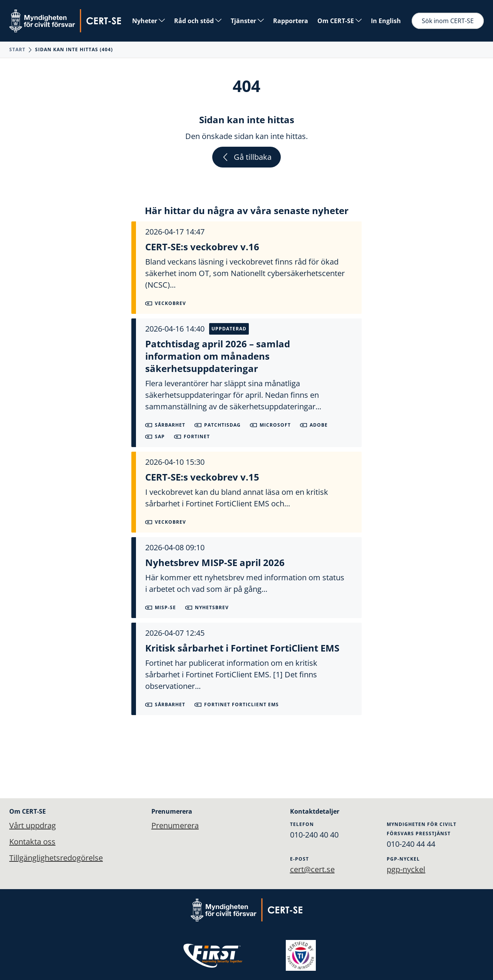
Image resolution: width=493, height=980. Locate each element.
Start (17, 49)
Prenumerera (175, 825)
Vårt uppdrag (33, 825)
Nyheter (148, 21)
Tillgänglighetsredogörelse (56, 858)
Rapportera (291, 21)
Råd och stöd (198, 21)
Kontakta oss (32, 842)
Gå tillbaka (246, 157)
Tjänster (247, 21)
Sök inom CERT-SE (448, 21)
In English (386, 21)
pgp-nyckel (406, 869)
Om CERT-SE (340, 21)
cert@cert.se (312, 869)
